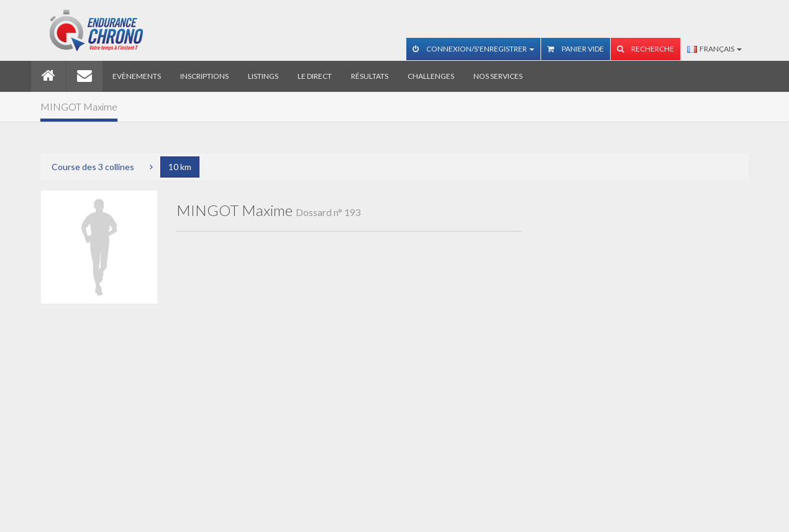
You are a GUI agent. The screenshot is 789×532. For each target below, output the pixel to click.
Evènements (137, 76)
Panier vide (576, 49)
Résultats (370, 76)
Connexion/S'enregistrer (473, 49)
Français (714, 49)
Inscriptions (204, 76)
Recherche (645, 49)
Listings (263, 76)
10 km (180, 167)
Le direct (315, 76)
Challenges (431, 76)
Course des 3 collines (93, 167)
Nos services (498, 76)
